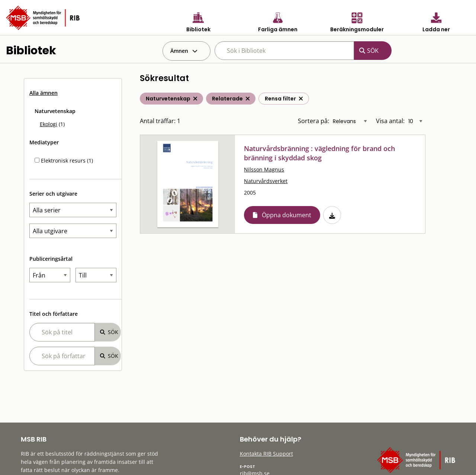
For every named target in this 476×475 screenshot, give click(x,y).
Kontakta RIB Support (266, 454)
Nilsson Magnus (264, 169)
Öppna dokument (287, 215)
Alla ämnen (44, 93)
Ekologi (49, 124)
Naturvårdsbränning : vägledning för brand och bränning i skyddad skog (319, 153)
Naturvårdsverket (266, 181)
